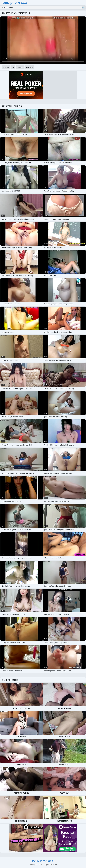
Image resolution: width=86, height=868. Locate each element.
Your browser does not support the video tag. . (43, 40)
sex (13, 67)
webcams (29, 67)
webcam (20, 67)
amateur (6, 67)
